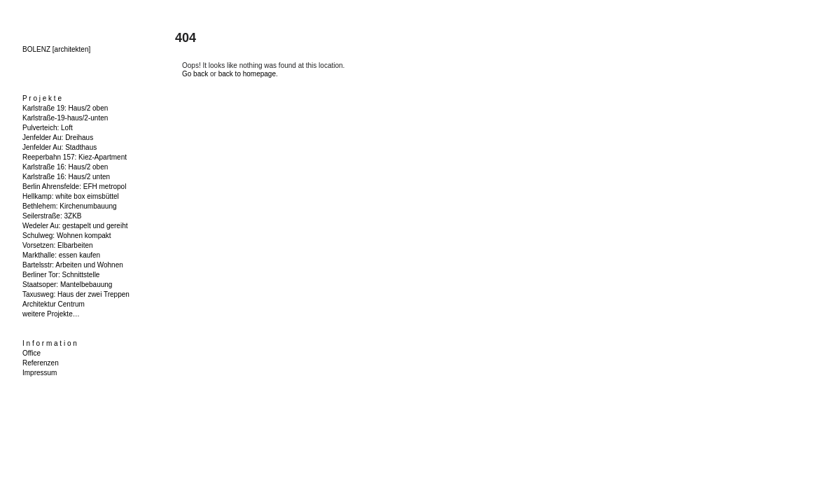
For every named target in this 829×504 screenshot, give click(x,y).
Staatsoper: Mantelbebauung (67, 285)
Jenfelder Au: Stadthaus (60, 147)
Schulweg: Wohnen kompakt (67, 236)
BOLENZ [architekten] (56, 49)
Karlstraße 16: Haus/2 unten (66, 177)
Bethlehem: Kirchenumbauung (70, 206)
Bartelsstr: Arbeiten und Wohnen (73, 265)
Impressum (40, 373)
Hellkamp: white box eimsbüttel (71, 196)
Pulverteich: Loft (48, 128)
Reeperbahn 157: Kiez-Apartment (75, 157)
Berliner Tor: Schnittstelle (61, 275)
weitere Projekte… (51, 314)
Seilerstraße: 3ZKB (52, 216)
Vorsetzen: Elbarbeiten (58, 245)
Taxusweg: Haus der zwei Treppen (76, 294)
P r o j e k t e (42, 98)
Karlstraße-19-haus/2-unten (65, 118)
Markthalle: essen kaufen (61, 255)
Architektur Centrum (54, 304)
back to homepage (247, 74)
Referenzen (41, 363)
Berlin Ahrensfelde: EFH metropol (74, 187)
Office (32, 353)
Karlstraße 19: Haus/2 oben (65, 108)
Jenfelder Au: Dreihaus (58, 138)
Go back (195, 74)
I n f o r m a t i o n (50, 343)
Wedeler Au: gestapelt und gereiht (75, 226)
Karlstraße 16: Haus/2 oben (65, 167)
